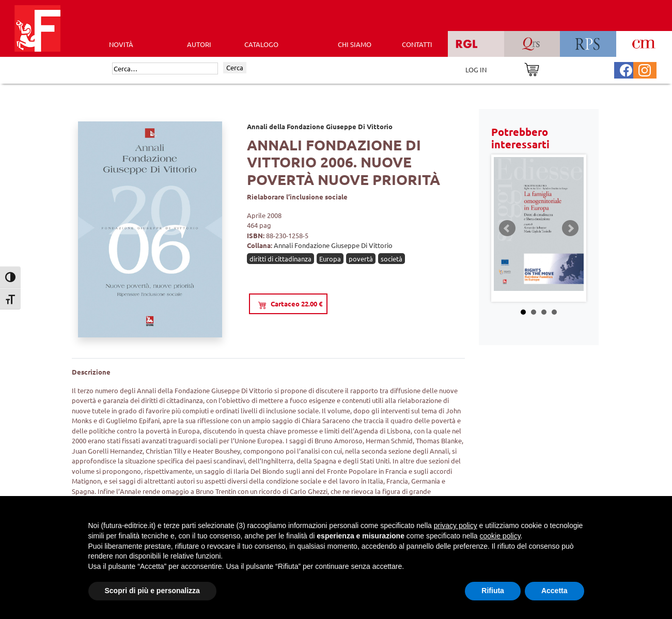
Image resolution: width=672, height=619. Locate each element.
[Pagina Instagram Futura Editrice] (645, 69)
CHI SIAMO (355, 44)
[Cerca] (165, 69)
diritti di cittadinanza (280, 259)
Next (570, 228)
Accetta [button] (554, 591)
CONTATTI (417, 44)
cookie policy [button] (500, 536)
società (392, 259)
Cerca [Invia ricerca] (235, 67)
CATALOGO (261, 44)
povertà (361, 259)
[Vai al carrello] (532, 68)
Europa (330, 259)
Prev (507, 228)
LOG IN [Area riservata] (476, 69)
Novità (121, 44)
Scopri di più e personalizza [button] (152, 591)
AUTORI (199, 44)
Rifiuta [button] (493, 591)
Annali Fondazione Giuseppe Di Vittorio (333, 245)
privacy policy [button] (456, 525)
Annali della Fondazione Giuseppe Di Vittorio (320, 126)
